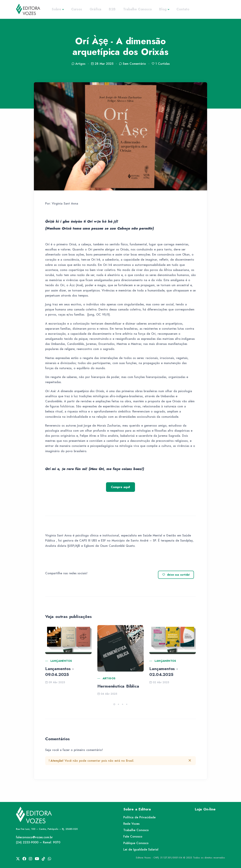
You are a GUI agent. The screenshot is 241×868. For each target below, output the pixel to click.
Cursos (77, 9)
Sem (132, 64)
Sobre (56, 9)
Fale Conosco (133, 836)
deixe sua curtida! (176, 575)
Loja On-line (205, 809)
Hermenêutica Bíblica (118, 686)
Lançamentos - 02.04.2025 (163, 671)
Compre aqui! (121, 487)
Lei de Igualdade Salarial (141, 849)
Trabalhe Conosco (137, 9)
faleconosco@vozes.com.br (34, 837)
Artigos (109, 678)
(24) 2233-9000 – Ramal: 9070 (38, 842)
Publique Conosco (136, 843)
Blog (163, 9)
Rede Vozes (131, 824)
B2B (112, 9)
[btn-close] (190, 760)
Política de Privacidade (139, 817)
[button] (114, 704)
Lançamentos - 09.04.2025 (59, 671)
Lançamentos (61, 661)
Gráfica (96, 9)
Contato (183, 9)
